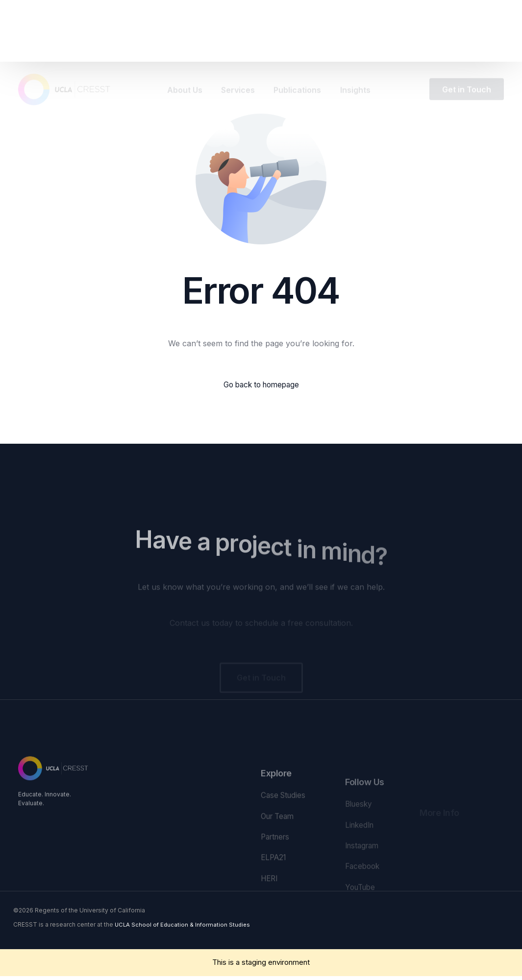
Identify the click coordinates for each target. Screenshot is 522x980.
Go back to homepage (261, 385)
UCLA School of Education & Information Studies (184, 928)
